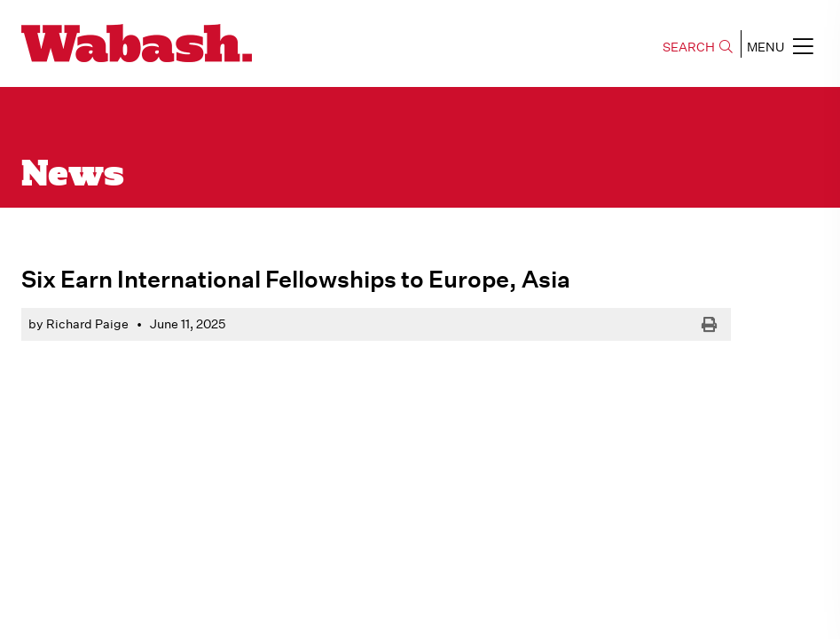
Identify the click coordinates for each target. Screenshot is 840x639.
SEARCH (698, 47)
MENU (780, 46)
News (73, 176)
